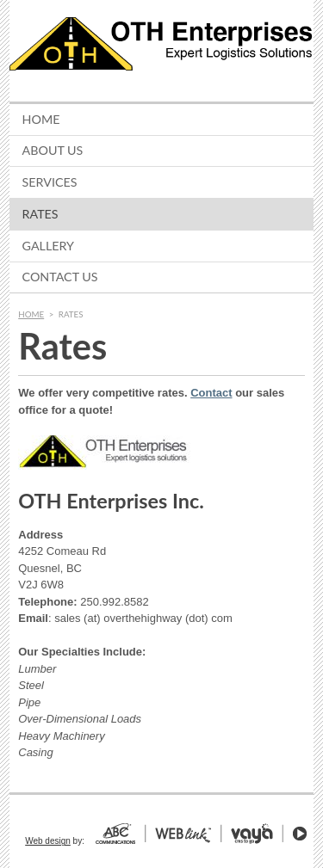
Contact (211, 393)
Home (41, 119)
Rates (40, 214)
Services (50, 182)
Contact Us (60, 277)
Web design (48, 841)
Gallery (48, 246)
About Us (53, 150)
